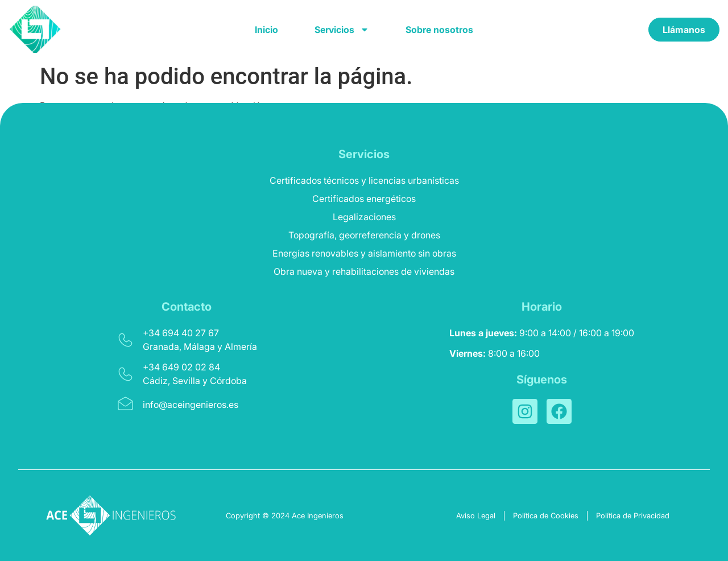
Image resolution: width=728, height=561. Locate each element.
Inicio (266, 30)
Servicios (342, 30)
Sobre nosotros (439, 30)
